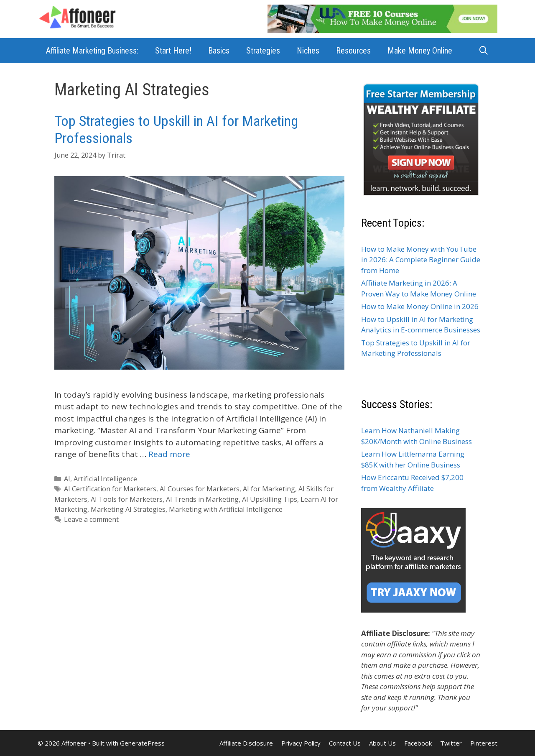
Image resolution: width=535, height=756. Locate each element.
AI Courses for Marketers (200, 489)
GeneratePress (142, 743)
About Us (382, 743)
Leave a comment (91, 519)
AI (67, 479)
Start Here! (173, 51)
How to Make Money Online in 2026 (420, 306)
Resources (353, 51)
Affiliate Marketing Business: (92, 51)
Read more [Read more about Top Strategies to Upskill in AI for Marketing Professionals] (169, 454)
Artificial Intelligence (105, 479)
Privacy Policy (301, 743)
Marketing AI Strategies (128, 509)
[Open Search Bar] (484, 51)
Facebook (418, 743)
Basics (219, 51)
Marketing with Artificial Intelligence (226, 509)
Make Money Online (420, 51)
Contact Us (345, 743)
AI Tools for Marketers (127, 499)
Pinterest (484, 743)
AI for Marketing (269, 489)
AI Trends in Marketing (202, 499)
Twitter (451, 743)
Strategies (263, 51)
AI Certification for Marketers (110, 489)
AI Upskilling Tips (270, 499)
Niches (308, 51)
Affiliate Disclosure (246, 743)
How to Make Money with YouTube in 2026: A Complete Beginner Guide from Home (421, 260)
